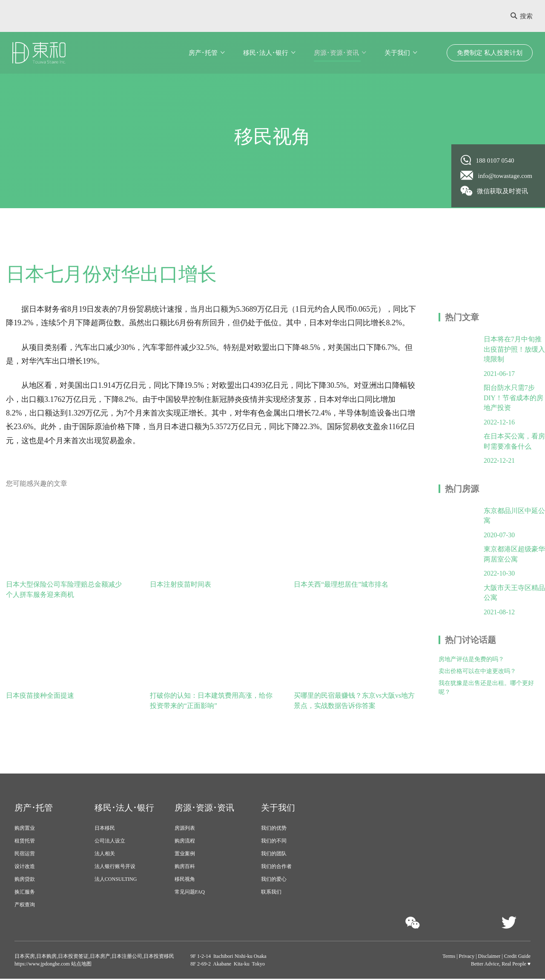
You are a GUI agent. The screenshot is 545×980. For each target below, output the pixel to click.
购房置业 (25, 829)
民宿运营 (25, 855)
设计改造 (25, 868)
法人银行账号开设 (115, 868)
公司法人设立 (110, 842)
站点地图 (81, 965)
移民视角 (185, 880)
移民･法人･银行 (266, 53)
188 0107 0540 (488, 160)
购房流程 (185, 842)
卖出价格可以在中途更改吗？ (477, 676)
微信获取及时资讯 (495, 191)
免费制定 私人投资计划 (490, 53)
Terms (449, 957)
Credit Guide (517, 957)
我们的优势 (274, 829)
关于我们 (397, 53)
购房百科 (185, 868)
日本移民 (105, 829)
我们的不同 (274, 842)
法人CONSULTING (116, 880)
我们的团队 (274, 855)
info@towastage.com (497, 175)
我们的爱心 (274, 880)
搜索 (522, 16)
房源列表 (185, 829)
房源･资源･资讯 (336, 53)
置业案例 (185, 855)
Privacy (467, 957)
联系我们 (271, 893)
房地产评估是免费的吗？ (471, 664)
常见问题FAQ (190, 893)
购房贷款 (25, 880)
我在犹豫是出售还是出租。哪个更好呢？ (486, 693)
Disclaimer (489, 957)
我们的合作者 (276, 868)
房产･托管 (203, 53)
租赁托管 (25, 842)
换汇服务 (25, 893)
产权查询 (25, 906)
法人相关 (105, 855)
